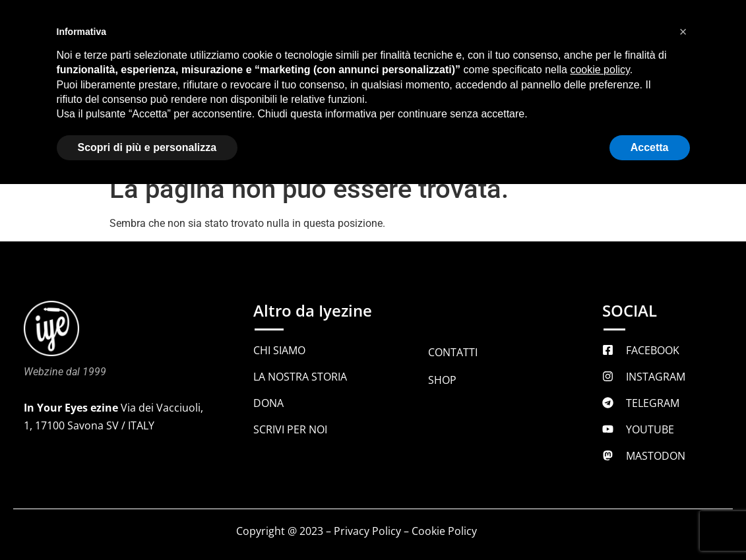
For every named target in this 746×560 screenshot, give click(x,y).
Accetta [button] (650, 147)
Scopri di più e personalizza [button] (147, 147)
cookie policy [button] (600, 70)
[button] (683, 32)
